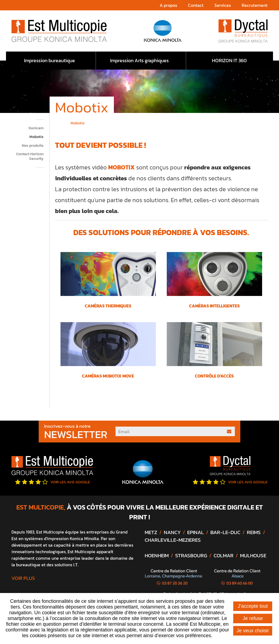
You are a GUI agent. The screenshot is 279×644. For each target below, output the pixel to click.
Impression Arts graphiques (139, 60)
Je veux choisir (253, 631)
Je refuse (253, 618)
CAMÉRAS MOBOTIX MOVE (108, 376)
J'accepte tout (253, 606)
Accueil (57, 122)
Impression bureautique (49, 60)
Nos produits (33, 146)
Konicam (36, 128)
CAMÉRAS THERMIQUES (108, 306)
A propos (168, 5)
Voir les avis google (52, 482)
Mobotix (37, 137)
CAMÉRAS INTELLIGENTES (214, 306)
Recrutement (255, 5)
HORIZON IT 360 (229, 60)
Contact (196, 5)
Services (223, 5)
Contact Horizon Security (30, 157)
